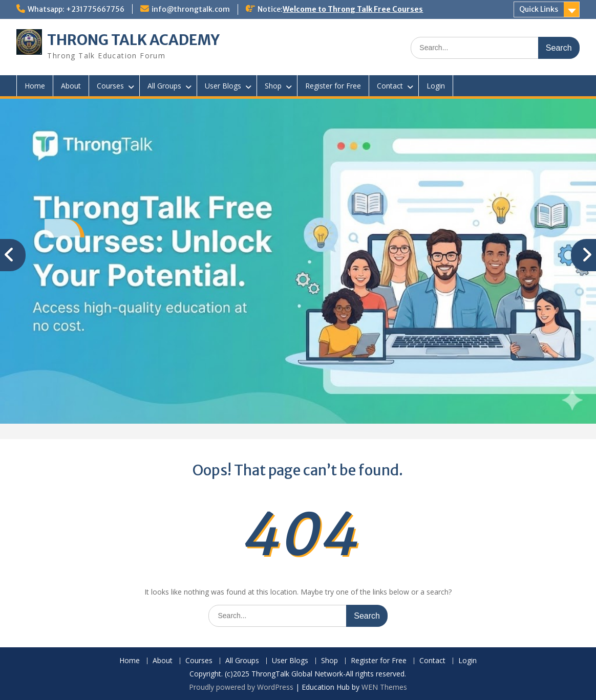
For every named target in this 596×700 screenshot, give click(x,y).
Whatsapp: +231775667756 (76, 9)
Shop (273, 86)
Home (35, 86)
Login (436, 86)
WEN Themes (384, 687)
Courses (110, 86)
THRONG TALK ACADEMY (133, 40)
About (71, 86)
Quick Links (539, 9)
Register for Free (333, 86)
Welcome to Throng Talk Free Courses (353, 9)
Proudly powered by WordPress (241, 687)
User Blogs (223, 86)
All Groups (164, 86)
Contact (390, 86)
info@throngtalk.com (191, 9)
